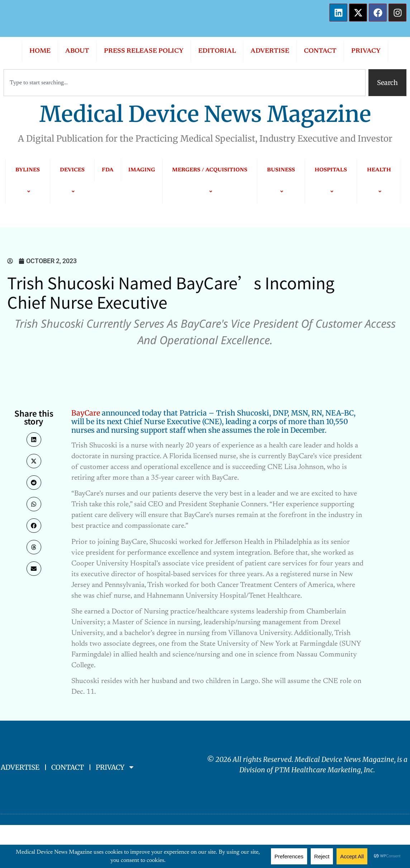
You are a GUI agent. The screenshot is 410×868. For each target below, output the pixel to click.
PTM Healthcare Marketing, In (322, 770)
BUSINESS (281, 181)
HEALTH (379, 181)
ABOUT (77, 51)
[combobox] (185, 83)
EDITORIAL (217, 51)
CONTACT (320, 51)
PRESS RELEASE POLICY (144, 51)
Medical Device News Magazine (205, 114)
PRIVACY (366, 51)
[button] (34, 440)
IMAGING (142, 170)
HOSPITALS (331, 181)
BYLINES (28, 181)
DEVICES (72, 181)
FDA (108, 170)
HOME (40, 51)
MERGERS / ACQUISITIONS (210, 181)
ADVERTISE (270, 51)
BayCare (86, 413)
